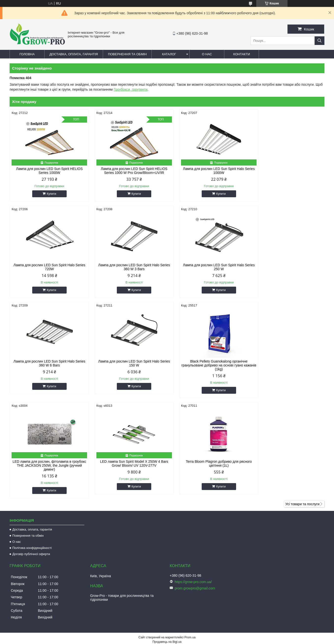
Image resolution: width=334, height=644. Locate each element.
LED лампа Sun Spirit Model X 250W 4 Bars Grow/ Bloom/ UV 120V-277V (207, 363)
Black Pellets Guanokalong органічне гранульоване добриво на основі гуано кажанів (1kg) (47, 365)
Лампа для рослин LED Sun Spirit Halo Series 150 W (287, 267)
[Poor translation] (18, 573)
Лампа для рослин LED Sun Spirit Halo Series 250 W (127, 267)
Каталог (169, 54)
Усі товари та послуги (302, 404)
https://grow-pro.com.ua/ (193, 482)
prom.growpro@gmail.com (195, 488)
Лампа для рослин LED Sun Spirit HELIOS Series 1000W (47, 171)
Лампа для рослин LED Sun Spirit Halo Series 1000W (207, 171)
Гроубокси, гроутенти (131, 89)
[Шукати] (319, 41)
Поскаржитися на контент (184, 546)
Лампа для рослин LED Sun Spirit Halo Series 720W (287, 171)
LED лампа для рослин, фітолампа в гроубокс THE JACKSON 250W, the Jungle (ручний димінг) (127, 365)
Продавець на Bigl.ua (167, 542)
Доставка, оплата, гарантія (74, 54)
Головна (27, 54)
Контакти (242, 54)
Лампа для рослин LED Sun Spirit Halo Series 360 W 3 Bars (47, 267)
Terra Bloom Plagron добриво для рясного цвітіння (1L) (287, 363)
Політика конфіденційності (32, 448)
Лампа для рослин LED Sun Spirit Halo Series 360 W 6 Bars (207, 267)
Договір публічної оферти (31, 454)
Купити (49, 194)
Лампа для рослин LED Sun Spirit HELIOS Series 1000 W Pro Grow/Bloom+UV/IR (127, 171)
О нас (207, 54)
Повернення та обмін (127, 54)
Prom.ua (190, 537)
